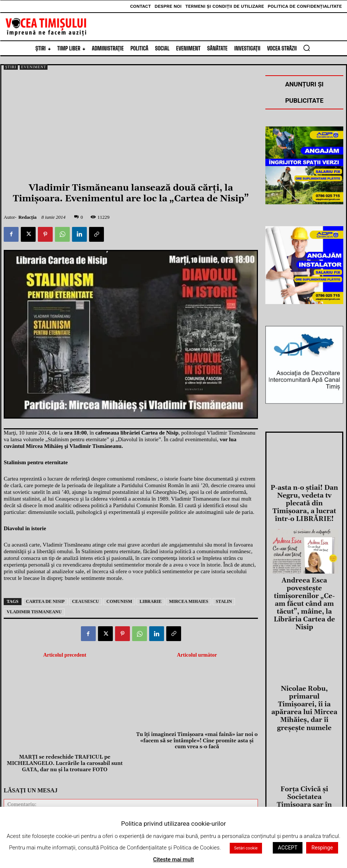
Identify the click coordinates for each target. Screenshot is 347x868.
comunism (119, 601)
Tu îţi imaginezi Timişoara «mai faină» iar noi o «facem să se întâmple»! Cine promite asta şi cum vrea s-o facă (197, 677)
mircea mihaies (189, 601)
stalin (224, 601)
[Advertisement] (131, 127)
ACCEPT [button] (288, 848)
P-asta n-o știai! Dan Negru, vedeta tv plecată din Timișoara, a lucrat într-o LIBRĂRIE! (304, 495)
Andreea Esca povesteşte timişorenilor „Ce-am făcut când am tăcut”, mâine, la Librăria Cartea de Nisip (304, 570)
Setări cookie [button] (246, 848)
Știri (11, 67)
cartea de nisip (45, 601)
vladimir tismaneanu (34, 612)
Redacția (27, 217)
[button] (307, 48)
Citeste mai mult (173, 859)
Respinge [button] (322, 848)
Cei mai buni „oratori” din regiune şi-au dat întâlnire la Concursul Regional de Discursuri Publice (304, 800)
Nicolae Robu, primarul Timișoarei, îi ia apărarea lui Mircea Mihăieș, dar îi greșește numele (304, 644)
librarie (150, 601)
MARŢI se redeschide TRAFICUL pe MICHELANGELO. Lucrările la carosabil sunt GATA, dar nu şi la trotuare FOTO (65, 677)
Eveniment (34, 67)
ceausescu (86, 601)
